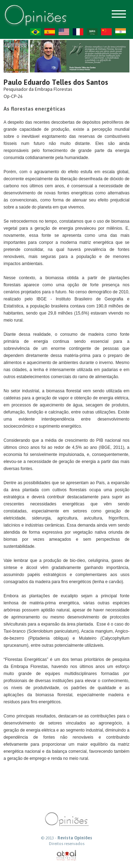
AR (92, 32)
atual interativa (67, 855)
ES (50, 32)
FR (78, 32)
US (64, 32)
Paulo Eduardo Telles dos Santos (56, 82)
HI (121, 32)
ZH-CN (106, 32)
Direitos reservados (67, 844)
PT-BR (35, 32)
